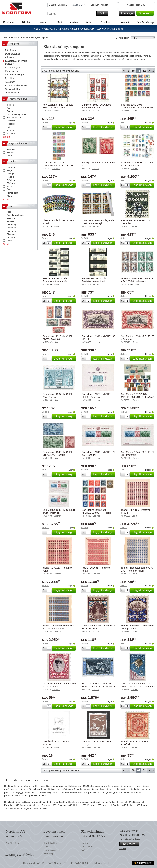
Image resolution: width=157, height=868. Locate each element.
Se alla (7, 137)
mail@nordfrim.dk (100, 863)
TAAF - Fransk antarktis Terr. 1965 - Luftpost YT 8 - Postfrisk (99, 685)
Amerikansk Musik (15, 215)
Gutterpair (11, 121)
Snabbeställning (145, 22)
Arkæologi (12, 225)
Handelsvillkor (50, 843)
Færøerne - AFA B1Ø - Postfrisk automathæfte (55, 280)
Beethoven (12, 231)
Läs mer (123, 849)
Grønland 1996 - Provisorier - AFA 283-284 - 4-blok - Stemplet (137, 281)
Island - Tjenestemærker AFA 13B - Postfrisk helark (137, 569)
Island (10, 186)
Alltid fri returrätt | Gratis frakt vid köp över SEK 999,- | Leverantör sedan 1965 (79, 29)
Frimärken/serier (14, 117)
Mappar (10, 130)
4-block (10, 105)
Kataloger (44, 22)
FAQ (83, 850)
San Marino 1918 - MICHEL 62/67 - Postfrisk (58, 338)
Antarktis (11, 218)
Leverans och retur (53, 850)
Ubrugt (10, 156)
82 (144, 71)
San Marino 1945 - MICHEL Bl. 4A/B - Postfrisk (59, 511)
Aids (9, 212)
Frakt (46, 847)
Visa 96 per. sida (71, 71)
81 (139, 71)
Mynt (59, 22)
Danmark (11, 167)
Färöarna (11, 183)
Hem (5, 38)
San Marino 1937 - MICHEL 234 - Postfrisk (58, 396)
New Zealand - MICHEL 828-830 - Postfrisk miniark (58, 106)
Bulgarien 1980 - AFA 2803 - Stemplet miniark (97, 106)
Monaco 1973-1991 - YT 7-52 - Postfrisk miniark (138, 164)
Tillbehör (26, 22)
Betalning (48, 853)
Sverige (10, 174)
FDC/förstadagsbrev (16, 114)
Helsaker (11, 124)
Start (124, 71)
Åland (9, 190)
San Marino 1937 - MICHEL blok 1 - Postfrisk (97, 396)
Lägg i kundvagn (64, 127)
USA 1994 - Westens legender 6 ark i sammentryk (98, 222)
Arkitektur (11, 221)
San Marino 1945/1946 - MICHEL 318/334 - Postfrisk (97, 511)
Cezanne (11, 237)
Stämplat (11, 153)
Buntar (10, 111)
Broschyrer (106, 22)
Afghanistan (12, 193)
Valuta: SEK (79, 5)
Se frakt (45, 122)
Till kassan (146, 13)
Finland (10, 177)
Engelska (62, 5)
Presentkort (87, 847)
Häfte (9, 127)
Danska (52, 5)
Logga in (95, 5)
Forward (149, 71)
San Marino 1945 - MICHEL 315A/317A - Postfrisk (58, 453)
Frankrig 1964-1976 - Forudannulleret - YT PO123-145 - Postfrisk (58, 165)
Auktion (74, 22)
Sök (103, 14)
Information (125, 22)
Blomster (11, 234)
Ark (8, 108)
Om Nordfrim (12, 843)
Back (128, 71)
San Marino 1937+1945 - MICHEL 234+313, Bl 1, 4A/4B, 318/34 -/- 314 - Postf (138, 397)
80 (133, 71)
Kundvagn (128, 13)
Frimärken (8, 22)
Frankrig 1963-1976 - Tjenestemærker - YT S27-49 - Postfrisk (138, 108)
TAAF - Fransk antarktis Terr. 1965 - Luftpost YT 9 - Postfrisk (138, 685)
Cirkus (10, 240)
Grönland (11, 180)
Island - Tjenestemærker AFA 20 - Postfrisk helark (58, 627)
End (153, 71)
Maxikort (11, 133)
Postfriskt (11, 149)
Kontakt (104, 5)
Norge (10, 170)
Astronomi (12, 228)
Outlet (89, 22)
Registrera (131, 844)
